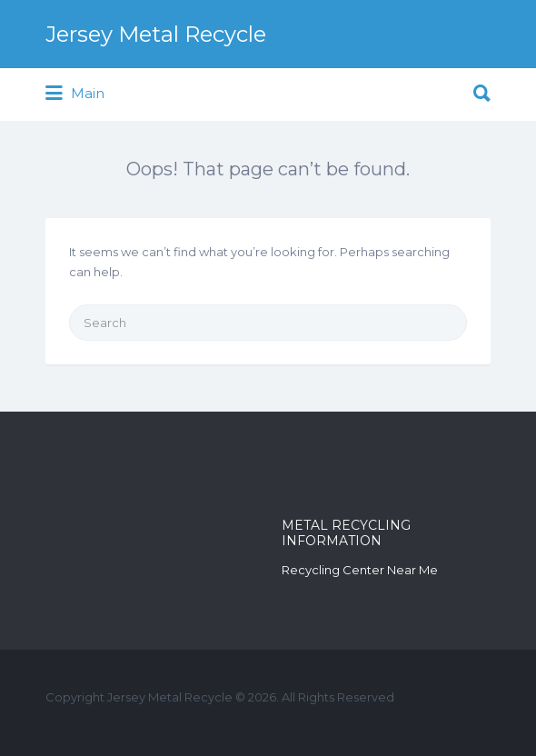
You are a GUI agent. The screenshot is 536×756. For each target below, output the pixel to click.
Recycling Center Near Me (360, 570)
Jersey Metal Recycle (156, 34)
